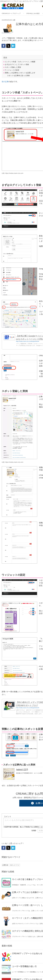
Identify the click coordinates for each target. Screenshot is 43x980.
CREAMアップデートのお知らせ (27, 953)
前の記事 (5, 82)
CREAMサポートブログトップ (11, 13)
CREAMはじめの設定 (33, 13)
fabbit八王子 (22, 770)
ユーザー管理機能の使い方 (24, 966)
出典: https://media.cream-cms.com (12, 173)
